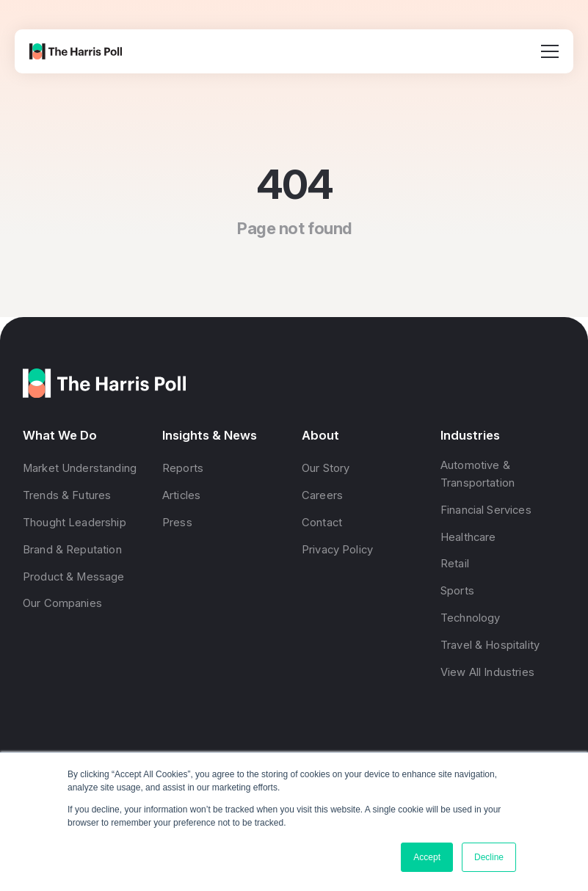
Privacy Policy (337, 549)
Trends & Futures (67, 495)
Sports (457, 591)
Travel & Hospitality (490, 644)
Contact (322, 522)
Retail (455, 564)
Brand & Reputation (72, 549)
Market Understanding (80, 468)
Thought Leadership (75, 522)
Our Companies (62, 603)
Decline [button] (489, 857)
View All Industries (487, 672)
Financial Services (486, 509)
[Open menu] (550, 51)
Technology (470, 617)
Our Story (326, 468)
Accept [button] (427, 857)
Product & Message (74, 576)
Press (177, 522)
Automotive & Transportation (478, 474)
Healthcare (468, 537)
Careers (322, 495)
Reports (183, 468)
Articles (181, 495)
